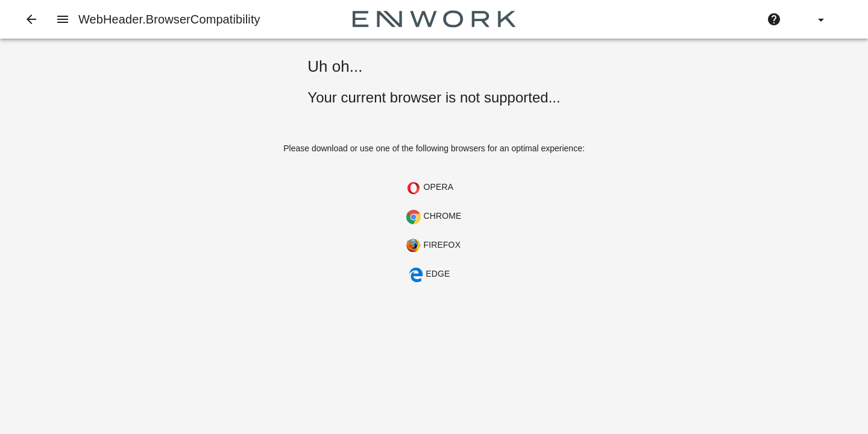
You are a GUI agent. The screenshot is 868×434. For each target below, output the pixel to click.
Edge (429, 275)
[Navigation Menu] (63, 19)
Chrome (434, 217)
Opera (430, 188)
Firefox (433, 246)
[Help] (774, 19)
